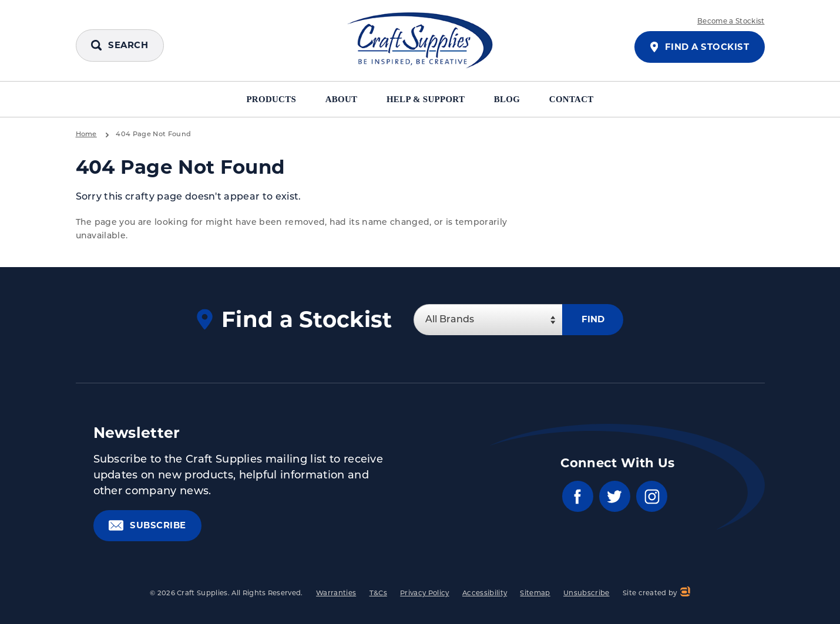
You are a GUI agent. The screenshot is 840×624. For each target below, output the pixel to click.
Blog (512, 99)
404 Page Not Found (153, 134)
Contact (578, 99)
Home (86, 134)
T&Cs (378, 594)
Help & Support (428, 99)
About (340, 99)
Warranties (336, 594)
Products (266, 99)
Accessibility (485, 594)
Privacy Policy (424, 594)
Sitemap (535, 594)
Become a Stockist (731, 22)
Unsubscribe (587, 594)
